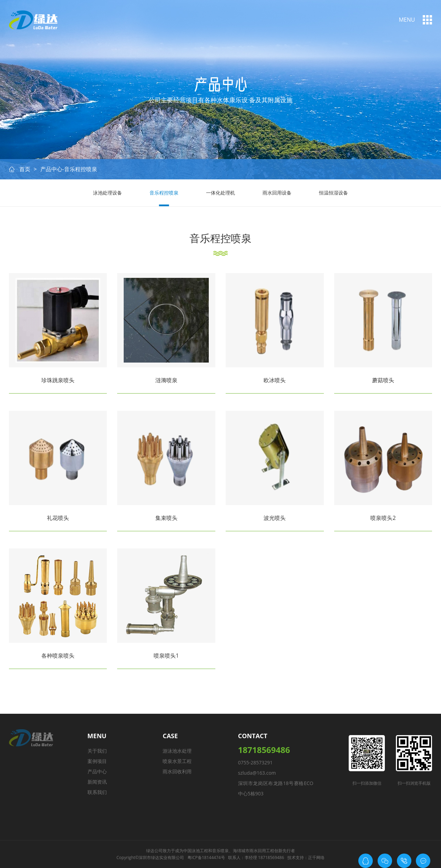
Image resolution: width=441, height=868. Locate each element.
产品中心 (97, 771)
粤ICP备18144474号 (206, 857)
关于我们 (97, 751)
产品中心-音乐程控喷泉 (69, 169)
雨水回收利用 (177, 771)
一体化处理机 (220, 193)
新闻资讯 (97, 782)
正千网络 (316, 857)
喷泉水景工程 (177, 761)
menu (407, 20)
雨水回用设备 (277, 193)
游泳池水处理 (177, 751)
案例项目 (97, 761)
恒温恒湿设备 (334, 193)
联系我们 (97, 792)
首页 (25, 169)
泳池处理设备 (107, 193)
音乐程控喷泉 (164, 193)
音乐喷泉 (220, 851)
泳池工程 (200, 851)
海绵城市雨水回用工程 (254, 851)
